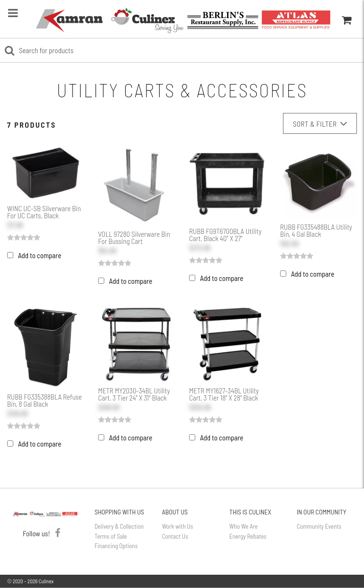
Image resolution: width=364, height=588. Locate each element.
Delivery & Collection (119, 526)
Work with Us (178, 526)
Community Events (319, 526)
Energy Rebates (248, 536)
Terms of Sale (111, 536)
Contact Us (175, 536)
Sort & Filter (320, 124)
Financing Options (116, 546)
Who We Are (244, 526)
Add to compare (40, 255)
